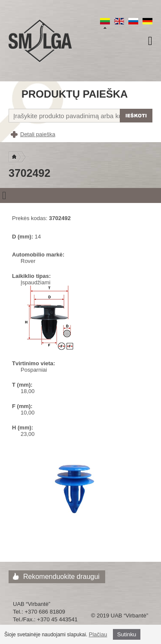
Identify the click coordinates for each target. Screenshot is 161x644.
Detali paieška (38, 134)
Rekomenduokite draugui (61, 577)
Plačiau (98, 634)
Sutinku (127, 634)
